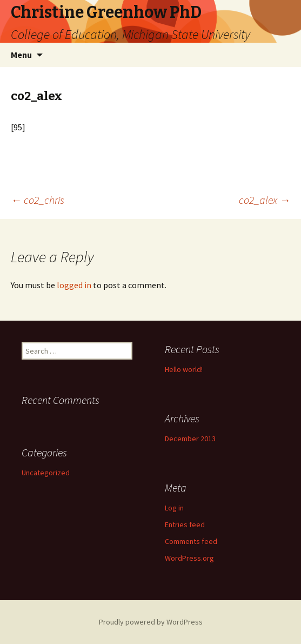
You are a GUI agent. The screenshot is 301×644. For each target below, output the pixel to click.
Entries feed (185, 525)
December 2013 (190, 439)
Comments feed (191, 541)
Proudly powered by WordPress (151, 622)
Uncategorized (46, 473)
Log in (174, 508)
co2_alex (265, 200)
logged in (74, 285)
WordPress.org (189, 558)
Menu (21, 55)
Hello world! (184, 369)
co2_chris (38, 200)
